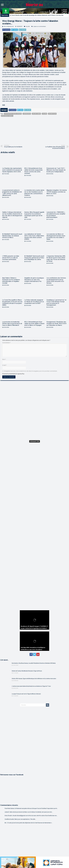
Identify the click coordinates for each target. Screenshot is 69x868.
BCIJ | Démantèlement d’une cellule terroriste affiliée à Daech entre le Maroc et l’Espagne (34, 324)
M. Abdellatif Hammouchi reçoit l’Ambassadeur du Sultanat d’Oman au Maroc (12, 236)
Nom (4, 359)
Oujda (45, 114)
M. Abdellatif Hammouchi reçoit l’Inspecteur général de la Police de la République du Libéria (34, 258)
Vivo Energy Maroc (7, 116)
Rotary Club (52, 114)
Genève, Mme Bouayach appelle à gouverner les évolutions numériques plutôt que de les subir (34, 215)
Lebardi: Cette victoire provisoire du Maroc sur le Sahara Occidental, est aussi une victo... (29, 812)
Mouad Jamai (36, 114)
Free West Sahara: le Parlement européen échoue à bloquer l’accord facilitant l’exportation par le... (31, 808)
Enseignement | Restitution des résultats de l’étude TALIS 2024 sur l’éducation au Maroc (56, 324)
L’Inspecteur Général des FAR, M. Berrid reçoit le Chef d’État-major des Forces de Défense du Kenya (56, 259)
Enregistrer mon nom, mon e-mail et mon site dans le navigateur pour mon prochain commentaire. (31, 371)
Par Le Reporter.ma (9, 26)
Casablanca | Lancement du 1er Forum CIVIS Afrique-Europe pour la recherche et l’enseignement (56, 302)
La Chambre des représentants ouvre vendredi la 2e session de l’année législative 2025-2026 (12, 170)
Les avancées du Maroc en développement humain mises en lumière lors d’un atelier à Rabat (56, 237)
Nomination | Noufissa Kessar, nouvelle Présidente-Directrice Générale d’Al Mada (34, 663)
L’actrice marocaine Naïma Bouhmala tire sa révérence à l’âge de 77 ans (31, 686)
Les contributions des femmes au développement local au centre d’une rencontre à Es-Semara (56, 280)
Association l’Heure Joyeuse (13, 114)
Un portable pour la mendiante (14, 146)
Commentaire (6, 343)
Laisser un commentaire (40, 26)
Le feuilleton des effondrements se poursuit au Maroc (55, 147)
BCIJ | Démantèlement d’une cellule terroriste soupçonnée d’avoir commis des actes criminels (33, 171)
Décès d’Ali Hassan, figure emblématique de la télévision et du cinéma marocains (34, 679)
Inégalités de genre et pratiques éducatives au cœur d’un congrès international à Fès (34, 280)
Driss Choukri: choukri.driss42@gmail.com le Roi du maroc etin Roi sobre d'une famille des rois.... (31, 816)
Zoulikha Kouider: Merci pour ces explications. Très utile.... (20, 819)
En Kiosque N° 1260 (35, 441)
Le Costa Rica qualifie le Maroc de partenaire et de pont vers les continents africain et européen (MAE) (12, 302)
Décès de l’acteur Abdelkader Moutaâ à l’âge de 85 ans (27, 671)
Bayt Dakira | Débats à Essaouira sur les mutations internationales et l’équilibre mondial (11, 280)
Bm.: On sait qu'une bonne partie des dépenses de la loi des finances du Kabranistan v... (29, 823)
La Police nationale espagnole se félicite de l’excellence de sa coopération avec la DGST (34, 302)
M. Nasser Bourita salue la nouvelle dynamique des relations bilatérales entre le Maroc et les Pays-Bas (37, 15)
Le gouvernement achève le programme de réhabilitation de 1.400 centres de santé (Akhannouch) (12, 193)
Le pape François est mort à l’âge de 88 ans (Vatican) (26, 694)
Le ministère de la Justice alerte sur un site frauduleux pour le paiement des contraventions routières (34, 193)
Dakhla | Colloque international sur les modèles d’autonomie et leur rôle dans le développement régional (12, 215)
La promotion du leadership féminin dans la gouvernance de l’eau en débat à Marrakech (12, 324)
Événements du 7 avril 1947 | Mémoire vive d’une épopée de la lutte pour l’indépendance (56, 170)
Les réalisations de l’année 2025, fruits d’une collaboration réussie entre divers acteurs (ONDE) (34, 237)
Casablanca (27, 114)
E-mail (4, 365)
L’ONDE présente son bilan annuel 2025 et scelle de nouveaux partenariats (11, 258)
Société (28, 26)
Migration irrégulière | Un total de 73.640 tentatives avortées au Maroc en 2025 (57, 192)
